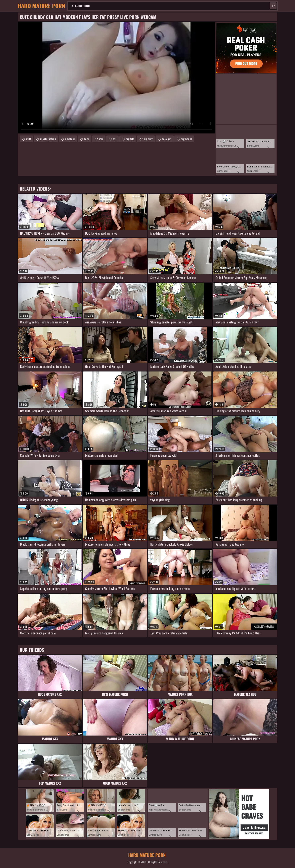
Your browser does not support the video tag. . (117, 78)
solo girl (167, 139)
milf (29, 139)
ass (115, 139)
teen (87, 139)
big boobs (186, 139)
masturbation (48, 139)
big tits (130, 139)
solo (101, 139)
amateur (70, 139)
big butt (148, 139)
